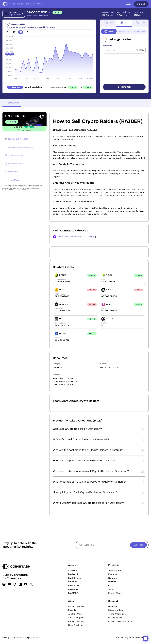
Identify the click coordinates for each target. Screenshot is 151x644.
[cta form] (112, 545)
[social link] (4, 584)
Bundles (21, 4)
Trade (12, 4)
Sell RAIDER (124, 87)
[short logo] (5, 4)
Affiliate (40, 4)
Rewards (30, 4)
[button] (99, 430)
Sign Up (141, 4)
